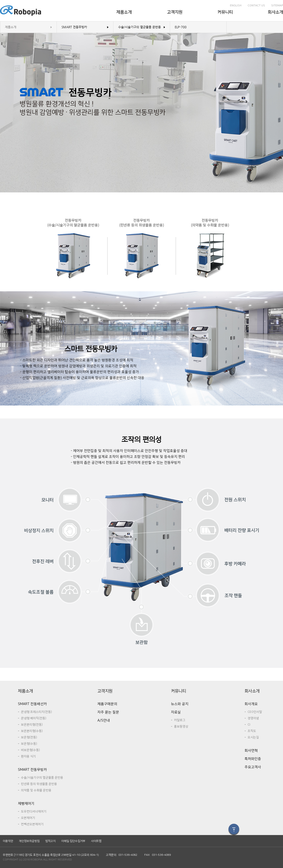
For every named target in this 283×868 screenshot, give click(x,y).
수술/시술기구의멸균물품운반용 (139, 27)
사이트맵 (96, 841)
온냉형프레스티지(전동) (36, 712)
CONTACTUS (256, 6)
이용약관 (8, 841)
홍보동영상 (181, 726)
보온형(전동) (29, 737)
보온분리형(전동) (32, 725)
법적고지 (50, 841)
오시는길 (253, 737)
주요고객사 (253, 767)
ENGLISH (236, 6)
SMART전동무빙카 (74, 27)
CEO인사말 (255, 712)
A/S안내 (104, 720)
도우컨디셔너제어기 (34, 811)
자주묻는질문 (108, 712)
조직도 (252, 731)
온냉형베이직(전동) (34, 718)
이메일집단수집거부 (73, 841)
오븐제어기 (28, 818)
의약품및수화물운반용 (36, 790)
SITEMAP (277, 6)
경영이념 (253, 718)
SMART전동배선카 (32, 704)
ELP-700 (181, 27)
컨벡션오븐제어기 (32, 824)
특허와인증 (253, 759)
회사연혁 (251, 751)
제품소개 (11, 27)
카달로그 (180, 720)
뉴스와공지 (180, 704)
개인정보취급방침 (29, 841)
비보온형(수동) (30, 750)
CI (249, 725)
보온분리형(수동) (32, 731)
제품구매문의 (107, 704)
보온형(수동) (29, 744)
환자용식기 (28, 756)
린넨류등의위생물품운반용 (39, 784)
